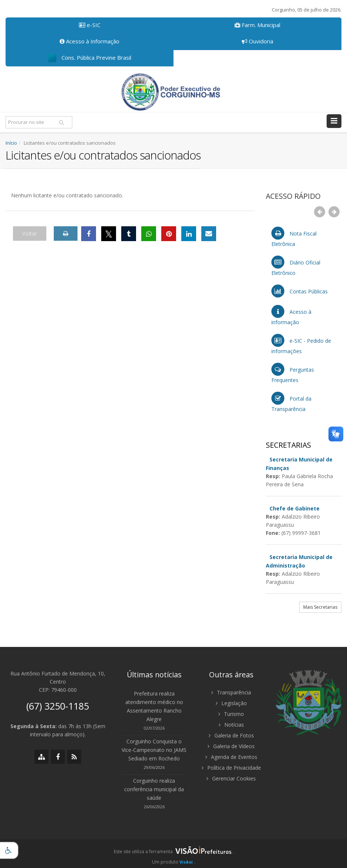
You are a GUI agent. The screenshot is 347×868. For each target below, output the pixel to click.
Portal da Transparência (291, 402)
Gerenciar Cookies (231, 778)
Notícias (231, 725)
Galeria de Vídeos (231, 746)
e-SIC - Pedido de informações (301, 344)
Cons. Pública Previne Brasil (90, 58)
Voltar (30, 233)
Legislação (231, 703)
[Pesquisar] (61, 122)
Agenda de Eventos (231, 757)
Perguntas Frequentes (293, 373)
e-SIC (90, 25)
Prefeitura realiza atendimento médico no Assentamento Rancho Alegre (154, 706)
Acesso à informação (291, 315)
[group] (173, 854)
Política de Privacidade (231, 768)
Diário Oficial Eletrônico (296, 266)
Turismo (231, 714)
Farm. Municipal (257, 25)
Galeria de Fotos (231, 735)
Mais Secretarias (320, 607)
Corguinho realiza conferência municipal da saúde (154, 789)
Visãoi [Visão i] (186, 862)
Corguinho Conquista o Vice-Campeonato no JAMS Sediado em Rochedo (154, 750)
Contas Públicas (300, 291)
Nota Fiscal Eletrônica (294, 237)
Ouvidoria (257, 41)
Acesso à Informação (90, 41)
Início (11, 143)
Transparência (231, 692)
